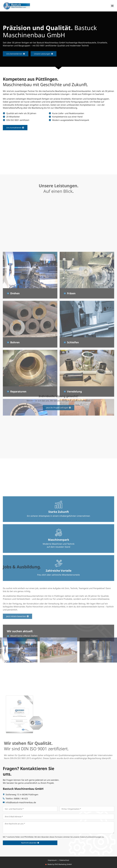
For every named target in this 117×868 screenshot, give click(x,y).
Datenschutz (64, 860)
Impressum (52, 860)
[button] (112, 6)
